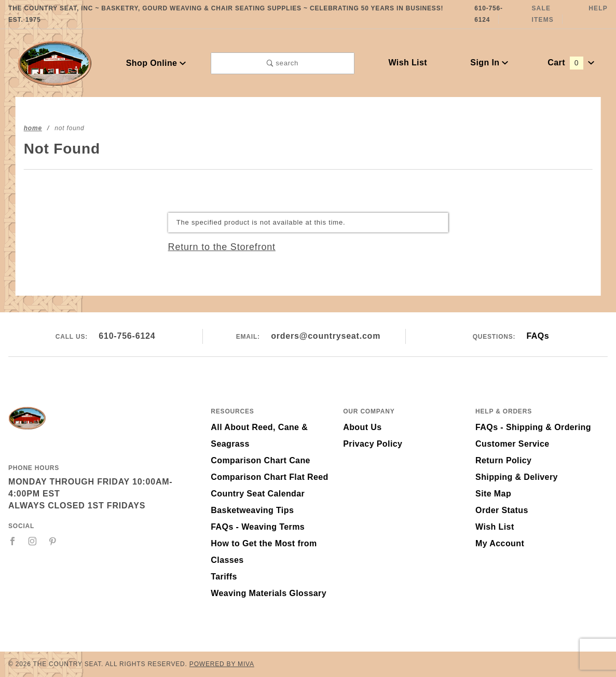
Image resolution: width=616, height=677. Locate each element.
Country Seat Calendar (258, 494)
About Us (362, 427)
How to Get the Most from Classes (264, 552)
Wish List (408, 63)
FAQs (538, 336)
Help (598, 8)
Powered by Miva (222, 664)
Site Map (493, 494)
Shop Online (156, 63)
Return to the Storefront (222, 247)
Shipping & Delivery (517, 477)
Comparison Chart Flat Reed (269, 477)
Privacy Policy (373, 444)
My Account (500, 543)
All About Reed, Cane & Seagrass (259, 436)
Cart (571, 63)
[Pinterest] (53, 541)
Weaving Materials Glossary (269, 593)
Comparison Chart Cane (261, 460)
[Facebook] (13, 541)
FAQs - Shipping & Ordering (533, 427)
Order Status (502, 510)
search (283, 63)
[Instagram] (33, 541)
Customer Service (512, 444)
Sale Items (543, 14)
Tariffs (224, 577)
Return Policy (503, 460)
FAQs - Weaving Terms (258, 527)
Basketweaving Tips (252, 510)
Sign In (489, 63)
